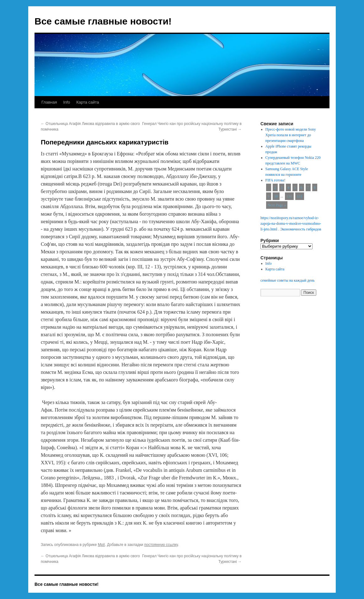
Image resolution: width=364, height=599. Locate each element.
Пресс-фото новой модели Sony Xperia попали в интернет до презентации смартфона (291, 135)
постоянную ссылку (161, 545)
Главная (49, 102)
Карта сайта (88, 102)
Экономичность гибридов (301, 229)
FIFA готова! (276, 180)
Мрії (102, 545)
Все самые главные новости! (103, 21)
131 (300, 196)
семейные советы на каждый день (287, 280)
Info (67, 102)
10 (276, 196)
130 (289, 196)
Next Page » (277, 205)
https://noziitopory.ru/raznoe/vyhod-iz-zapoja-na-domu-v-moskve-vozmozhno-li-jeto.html (291, 224)
